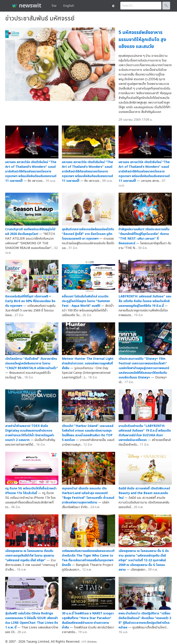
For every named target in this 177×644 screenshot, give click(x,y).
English (69, 6)
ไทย (54, 6)
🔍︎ (166, 6)
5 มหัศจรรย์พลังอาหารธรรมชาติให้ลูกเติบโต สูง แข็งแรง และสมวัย (142, 39)
